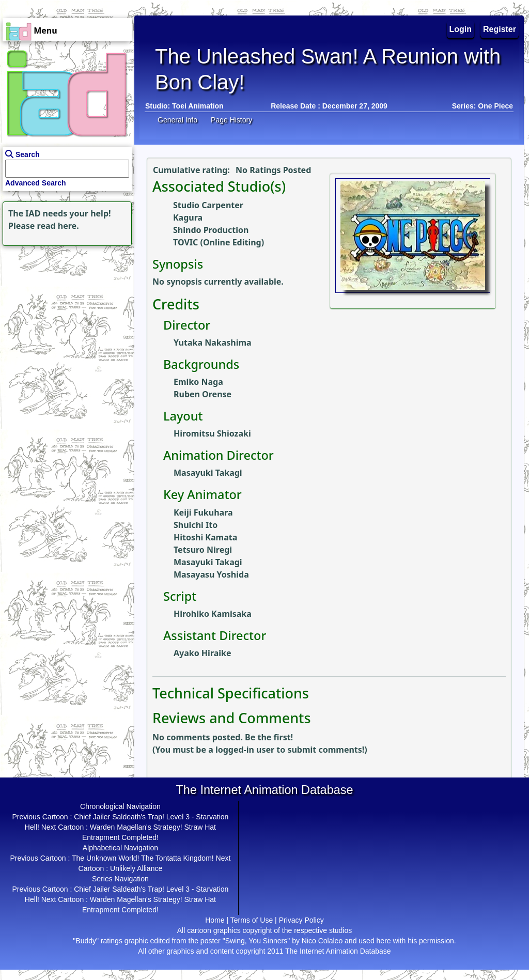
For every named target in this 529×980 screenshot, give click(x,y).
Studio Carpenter (208, 205)
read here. (58, 226)
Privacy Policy (301, 920)
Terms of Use (252, 920)
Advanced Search (36, 183)
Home (215, 920)
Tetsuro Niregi (203, 550)
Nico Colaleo (322, 941)
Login (461, 29)
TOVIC (185, 242)
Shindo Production (211, 230)
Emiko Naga (198, 382)
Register (500, 29)
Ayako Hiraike (203, 653)
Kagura (188, 217)
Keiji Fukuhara (203, 512)
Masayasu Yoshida (211, 574)
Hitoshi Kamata (205, 537)
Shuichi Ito (196, 525)
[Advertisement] (65, 313)
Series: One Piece (483, 106)
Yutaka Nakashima (213, 343)
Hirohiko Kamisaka (213, 614)
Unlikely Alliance (136, 868)
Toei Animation (198, 106)
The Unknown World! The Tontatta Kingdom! (143, 858)
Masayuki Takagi (208, 473)
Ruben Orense (203, 394)
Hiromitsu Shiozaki (212, 433)
